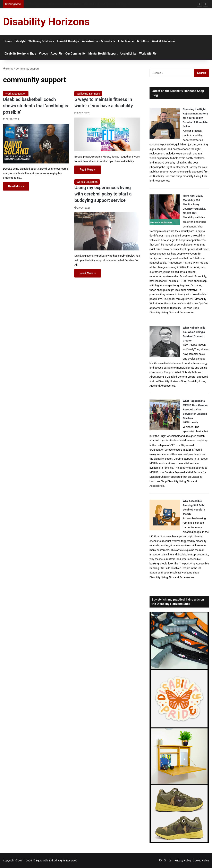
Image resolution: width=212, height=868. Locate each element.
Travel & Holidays (68, 41)
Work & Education (163, 41)
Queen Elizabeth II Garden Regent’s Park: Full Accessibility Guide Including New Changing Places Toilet (83, 4)
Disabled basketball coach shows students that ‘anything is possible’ (36, 106)
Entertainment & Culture (134, 41)
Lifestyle (20, 41)
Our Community (75, 54)
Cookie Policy (201, 861)
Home (8, 69)
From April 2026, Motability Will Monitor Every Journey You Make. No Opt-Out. (194, 204)
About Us (57, 54)
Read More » (16, 186)
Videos (43, 54)
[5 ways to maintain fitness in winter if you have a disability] (107, 134)
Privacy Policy (183, 861)
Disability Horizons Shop (20, 54)
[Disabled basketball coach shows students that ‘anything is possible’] (36, 144)
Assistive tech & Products (99, 41)
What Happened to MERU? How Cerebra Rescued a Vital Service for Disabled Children (195, 409)
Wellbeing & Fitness (41, 41)
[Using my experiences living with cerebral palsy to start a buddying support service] (107, 231)
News (8, 41)
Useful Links (128, 54)
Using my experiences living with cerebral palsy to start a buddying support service (103, 194)
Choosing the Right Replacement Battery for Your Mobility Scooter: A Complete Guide (196, 118)
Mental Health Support (103, 54)
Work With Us (148, 54)
